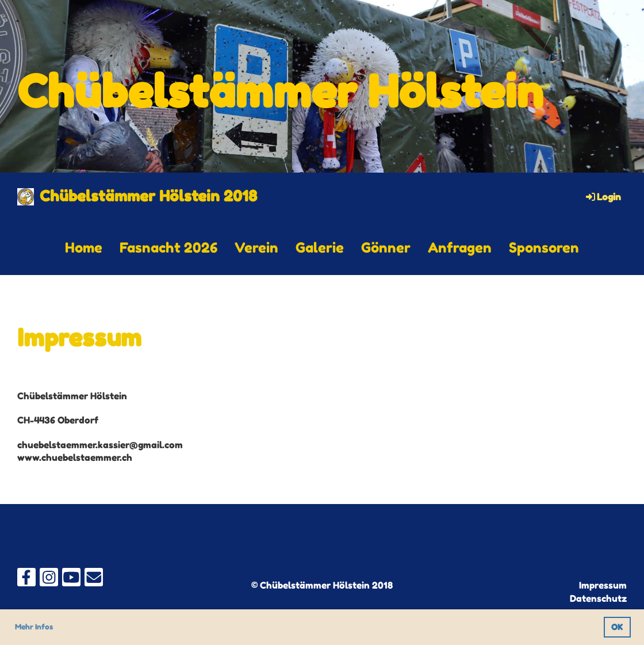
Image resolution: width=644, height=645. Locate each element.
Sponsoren (544, 248)
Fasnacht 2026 (168, 248)
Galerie (320, 248)
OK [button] (617, 627)
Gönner (386, 248)
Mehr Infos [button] (34, 627)
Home (84, 248)
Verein (256, 248)
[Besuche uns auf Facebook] (26, 580)
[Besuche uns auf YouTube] (71, 580)
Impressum (603, 585)
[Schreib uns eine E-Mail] (94, 580)
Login (603, 197)
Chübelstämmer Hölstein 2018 (148, 196)
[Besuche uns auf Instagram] (49, 580)
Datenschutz (598, 598)
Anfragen (460, 248)
